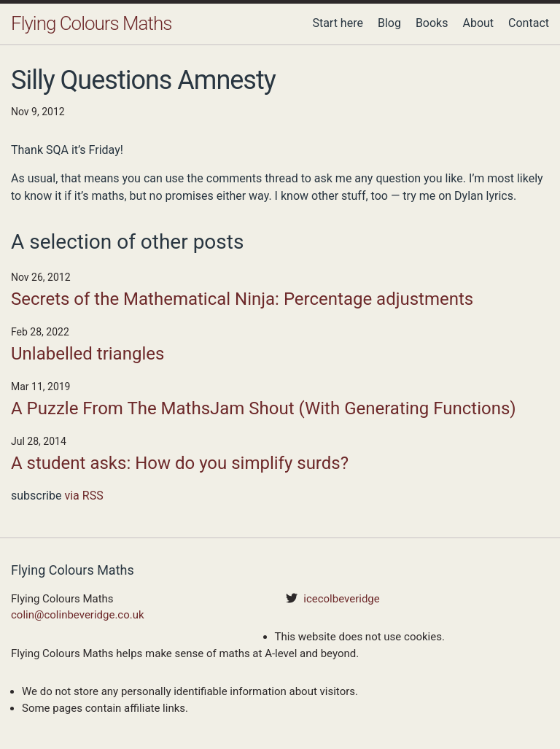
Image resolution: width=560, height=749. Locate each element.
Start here (338, 23)
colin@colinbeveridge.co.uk (78, 615)
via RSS (83, 496)
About (478, 23)
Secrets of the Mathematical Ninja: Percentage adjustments (242, 299)
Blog (389, 23)
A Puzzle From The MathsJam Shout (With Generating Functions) (264, 408)
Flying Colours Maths (91, 23)
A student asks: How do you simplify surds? (180, 463)
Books (432, 23)
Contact (529, 23)
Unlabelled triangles (87, 354)
